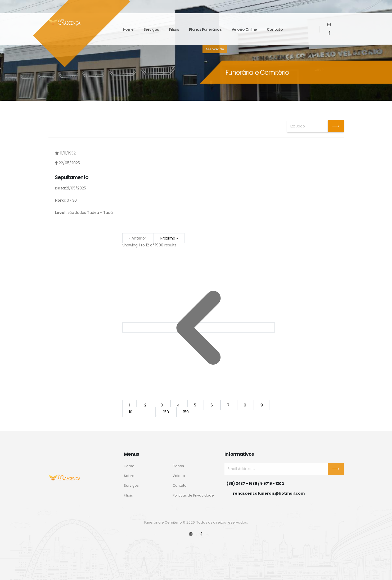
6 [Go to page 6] (212, 405)
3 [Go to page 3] (162, 405)
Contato (275, 29)
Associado (215, 49)
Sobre (129, 476)
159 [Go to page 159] (186, 412)
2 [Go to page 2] (146, 405)
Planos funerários (205, 29)
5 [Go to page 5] (196, 405)
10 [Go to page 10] (131, 412)
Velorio (179, 476)
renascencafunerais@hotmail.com (269, 493)
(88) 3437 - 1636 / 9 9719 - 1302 (255, 484)
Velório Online (244, 29)
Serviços (151, 29)
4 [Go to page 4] (179, 405)
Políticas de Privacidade (193, 495)
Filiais (174, 29)
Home (128, 29)
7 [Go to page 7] (229, 405)
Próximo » (169, 238)
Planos (178, 466)
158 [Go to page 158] (167, 412)
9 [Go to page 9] (262, 405)
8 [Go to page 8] (245, 405)
